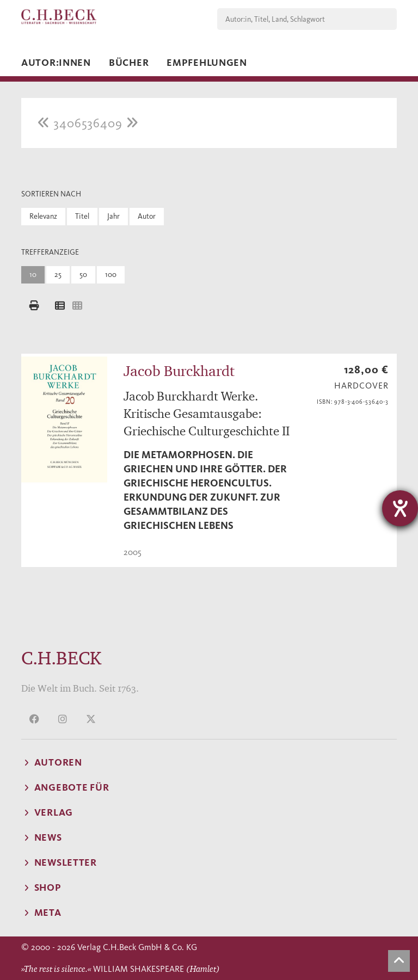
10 (33, 275)
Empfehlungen (207, 63)
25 (58, 275)
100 (111, 275)
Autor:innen (56, 63)
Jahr (113, 216)
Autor (147, 216)
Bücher (129, 63)
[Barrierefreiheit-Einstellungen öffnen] (400, 508)
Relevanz (43, 216)
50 (83, 275)
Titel (82, 216)
